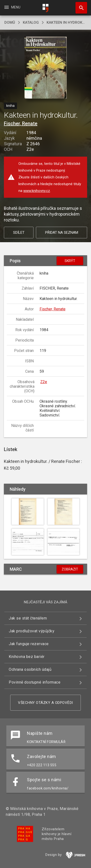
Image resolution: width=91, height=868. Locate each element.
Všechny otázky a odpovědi (45, 703)
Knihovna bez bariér (27, 657)
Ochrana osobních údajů (30, 669)
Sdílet (19, 233)
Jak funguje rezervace (29, 644)
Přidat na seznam (62, 233)
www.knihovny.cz (37, 191)
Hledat (79, 5)
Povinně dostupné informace (35, 682)
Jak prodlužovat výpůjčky (32, 631)
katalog (31, 22)
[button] (45, 68)
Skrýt (70, 261)
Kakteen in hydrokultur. (67, 22)
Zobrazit (70, 569)
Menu (12, 7)
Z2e (44, 382)
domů (10, 22)
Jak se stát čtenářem (28, 618)
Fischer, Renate (21, 124)
